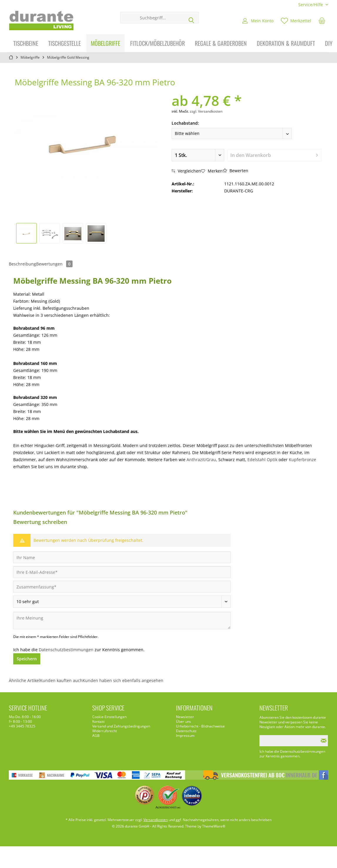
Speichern (27, 659)
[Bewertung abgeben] (122, 602)
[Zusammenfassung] (122, 587)
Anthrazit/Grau (201, 460)
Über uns (183, 722)
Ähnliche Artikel (24, 680)
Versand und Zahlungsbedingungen (121, 726)
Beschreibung (22, 264)
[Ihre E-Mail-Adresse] (122, 572)
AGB (96, 736)
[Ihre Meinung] (122, 621)
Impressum (185, 736)
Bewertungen (54, 264)
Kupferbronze (302, 460)
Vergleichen (186, 171)
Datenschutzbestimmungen (66, 650)
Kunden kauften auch (61, 680)
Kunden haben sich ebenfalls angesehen (123, 680)
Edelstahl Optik (262, 460)
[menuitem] (311, 5)
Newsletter (185, 717)
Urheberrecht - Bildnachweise (200, 726)
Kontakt (98, 722)
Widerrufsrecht (105, 731)
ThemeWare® (214, 826)
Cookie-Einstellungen (109, 717)
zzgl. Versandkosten (206, 111)
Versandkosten (156, 820)
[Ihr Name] (122, 557)
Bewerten (235, 171)
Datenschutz (186, 731)
